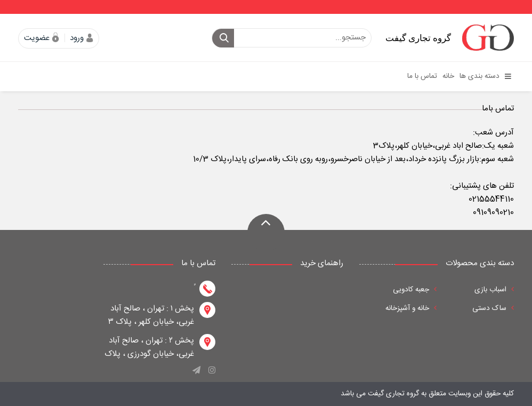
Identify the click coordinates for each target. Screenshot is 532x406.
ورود (77, 38)
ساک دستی (493, 308)
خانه (448, 76)
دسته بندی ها (485, 76)
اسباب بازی (494, 290)
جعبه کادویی (415, 290)
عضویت (37, 38)
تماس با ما (422, 76)
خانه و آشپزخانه (411, 308)
